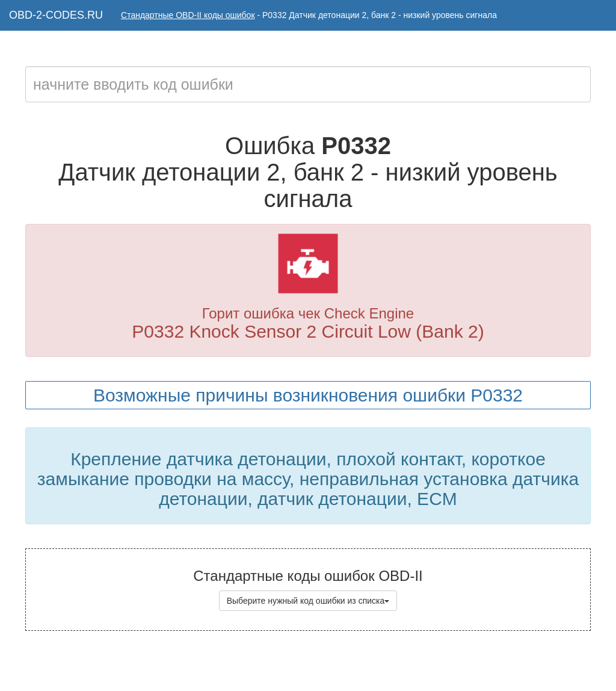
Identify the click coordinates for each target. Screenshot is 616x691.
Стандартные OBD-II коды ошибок (188, 15)
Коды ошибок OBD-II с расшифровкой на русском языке (340, 667)
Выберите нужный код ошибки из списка (308, 601)
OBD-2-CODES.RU (56, 15)
